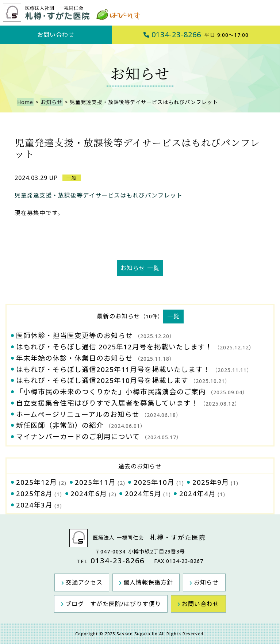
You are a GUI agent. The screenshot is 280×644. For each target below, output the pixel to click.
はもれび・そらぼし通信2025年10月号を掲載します (102, 380)
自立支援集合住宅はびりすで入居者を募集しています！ (107, 403)
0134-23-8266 (196, 34)
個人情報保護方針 (148, 582)
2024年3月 (34, 505)
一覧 (173, 316)
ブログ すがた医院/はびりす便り (114, 603)
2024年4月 (197, 493)
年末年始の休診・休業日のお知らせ (74, 358)
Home (25, 102)
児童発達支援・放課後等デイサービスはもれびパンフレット (99, 195)
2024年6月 (89, 493)
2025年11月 (95, 482)
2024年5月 (143, 493)
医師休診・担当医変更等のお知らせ (74, 335)
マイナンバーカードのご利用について (78, 436)
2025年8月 (34, 493)
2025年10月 (154, 482)
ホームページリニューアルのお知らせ (78, 414)
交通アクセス (85, 582)
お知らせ (51, 102)
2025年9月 (211, 482)
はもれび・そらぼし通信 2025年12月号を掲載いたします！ (114, 347)
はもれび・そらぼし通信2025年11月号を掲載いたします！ (113, 369)
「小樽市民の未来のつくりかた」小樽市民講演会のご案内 (111, 392)
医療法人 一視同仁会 (140, 538)
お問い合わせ (56, 35)
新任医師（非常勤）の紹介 (60, 425)
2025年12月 (37, 482)
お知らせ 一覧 (140, 268)
